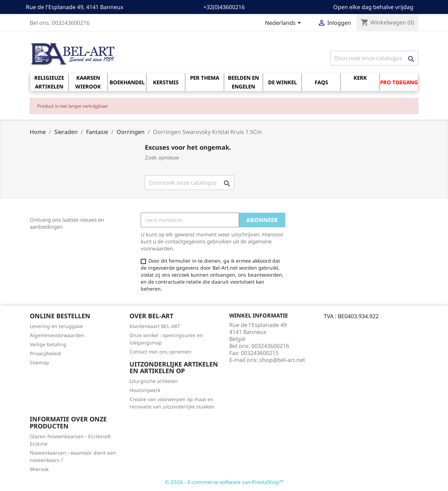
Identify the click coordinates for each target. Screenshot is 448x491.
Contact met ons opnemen (160, 352)
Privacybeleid (45, 353)
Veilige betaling (48, 344)
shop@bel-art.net (282, 360)
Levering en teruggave (56, 326)
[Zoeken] (374, 58)
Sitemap (39, 362)
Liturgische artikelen (154, 381)
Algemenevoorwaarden (57, 335)
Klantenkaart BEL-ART (155, 326)
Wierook (39, 469)
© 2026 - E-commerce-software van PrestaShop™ (224, 482)
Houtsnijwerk (145, 390)
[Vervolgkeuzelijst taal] (284, 23)
